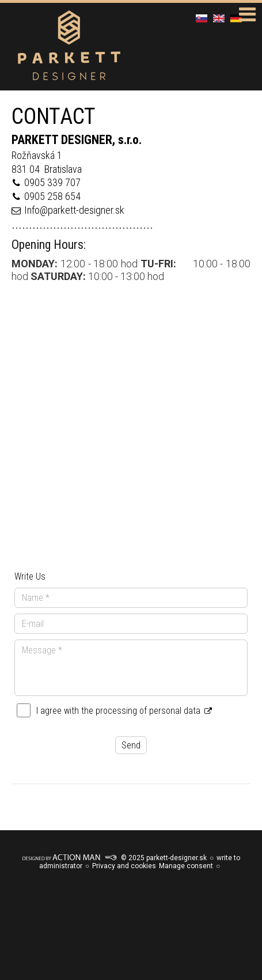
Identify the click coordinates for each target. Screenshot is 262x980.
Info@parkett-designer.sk (74, 210)
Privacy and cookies (124, 866)
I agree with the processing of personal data (124, 711)
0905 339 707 (52, 182)
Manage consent (186, 866)
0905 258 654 (52, 196)
